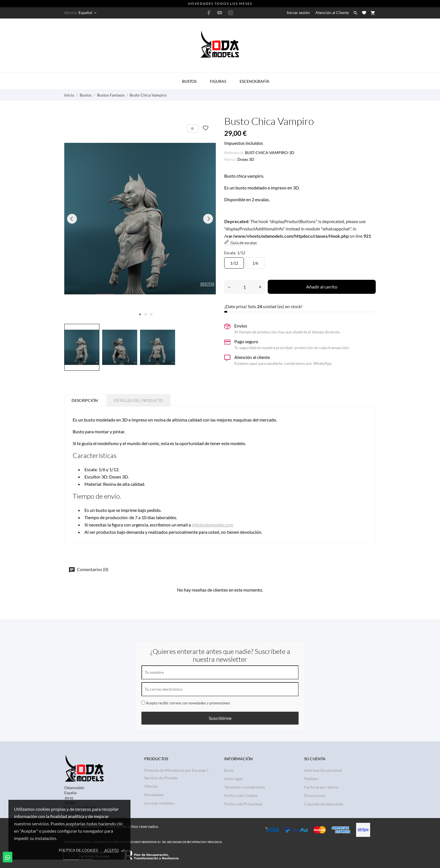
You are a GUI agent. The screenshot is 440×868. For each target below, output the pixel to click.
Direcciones (315, 795)
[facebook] (209, 13)
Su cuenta (315, 759)
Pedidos (311, 779)
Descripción (85, 400)
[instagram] (231, 13)
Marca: (230, 159)
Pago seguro (246, 341)
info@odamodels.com (212, 525)
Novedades (154, 795)
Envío (229, 770)
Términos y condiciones (245, 787)
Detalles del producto (138, 400)
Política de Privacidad (243, 804)
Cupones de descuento (324, 804)
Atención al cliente (252, 357)
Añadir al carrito (322, 287)
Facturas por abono (321, 787)
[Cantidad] (245, 287)
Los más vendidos (159, 803)
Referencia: (234, 153)
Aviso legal (233, 779)
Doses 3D (246, 159)
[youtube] (220, 13)
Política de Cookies (78, 850)
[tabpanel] (140, 219)
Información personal (323, 770)
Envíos (241, 326)
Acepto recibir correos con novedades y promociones (186, 703)
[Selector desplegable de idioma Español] (88, 13)
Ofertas (151, 786)
